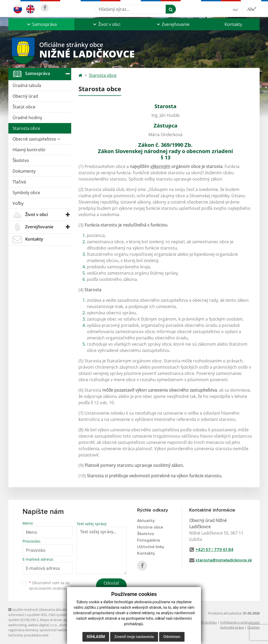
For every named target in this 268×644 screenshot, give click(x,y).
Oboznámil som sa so (55, 585)
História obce (150, 527)
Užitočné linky (151, 547)
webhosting (18, 625)
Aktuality (146, 521)
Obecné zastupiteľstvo (36, 139)
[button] (41, 24)
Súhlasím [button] (96, 637)
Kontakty (233, 24)
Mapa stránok (51, 620)
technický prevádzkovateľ (28, 635)
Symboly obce (26, 193)
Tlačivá (19, 182)
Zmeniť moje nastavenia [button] (134, 637)
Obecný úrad (25, 96)
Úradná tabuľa (27, 85)
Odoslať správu (111, 586)
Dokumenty (24, 171)
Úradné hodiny (27, 118)
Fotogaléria (149, 540)
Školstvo (21, 160)
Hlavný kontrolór (29, 150)
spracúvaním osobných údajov (55, 588)
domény (66, 625)
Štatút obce (24, 107)
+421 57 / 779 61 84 (214, 550)
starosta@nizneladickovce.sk (224, 560)
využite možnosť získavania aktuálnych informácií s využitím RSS (41, 612)
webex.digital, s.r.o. (43, 625)
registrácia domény (23, 630)
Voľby (18, 203)
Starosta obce (26, 128)
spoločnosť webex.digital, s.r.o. (63, 630)
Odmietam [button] (172, 637)
